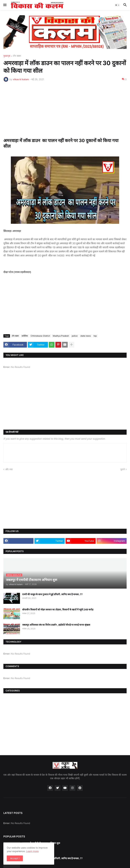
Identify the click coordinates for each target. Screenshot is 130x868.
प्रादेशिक (25, 336)
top (95, 336)
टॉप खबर (17, 56)
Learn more (32, 851)
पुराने (123, 469)
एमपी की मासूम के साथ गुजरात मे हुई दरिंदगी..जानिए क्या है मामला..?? (52, 594)
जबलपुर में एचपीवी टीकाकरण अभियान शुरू (41, 843)
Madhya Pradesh (61, 336)
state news (86, 336)
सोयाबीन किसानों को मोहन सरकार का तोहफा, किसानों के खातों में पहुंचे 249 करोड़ (58, 609)
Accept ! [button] (15, 858)
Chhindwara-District (40, 336)
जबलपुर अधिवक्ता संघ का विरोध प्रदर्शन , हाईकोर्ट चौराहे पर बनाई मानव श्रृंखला (56, 625)
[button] (5, 5)
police (75, 336)
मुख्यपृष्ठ (7, 56)
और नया (9, 469)
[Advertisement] (65, 110)
